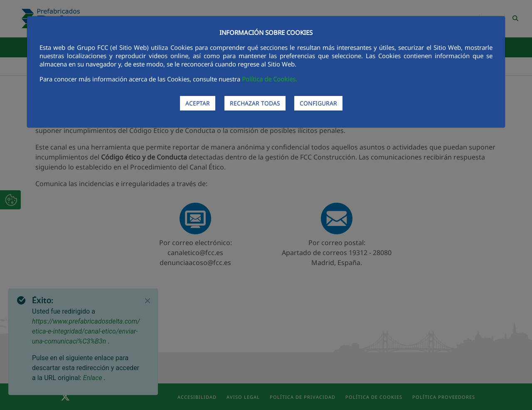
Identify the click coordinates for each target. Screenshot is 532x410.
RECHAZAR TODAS (255, 103)
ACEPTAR (198, 103)
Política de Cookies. (270, 79)
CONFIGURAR (318, 103)
